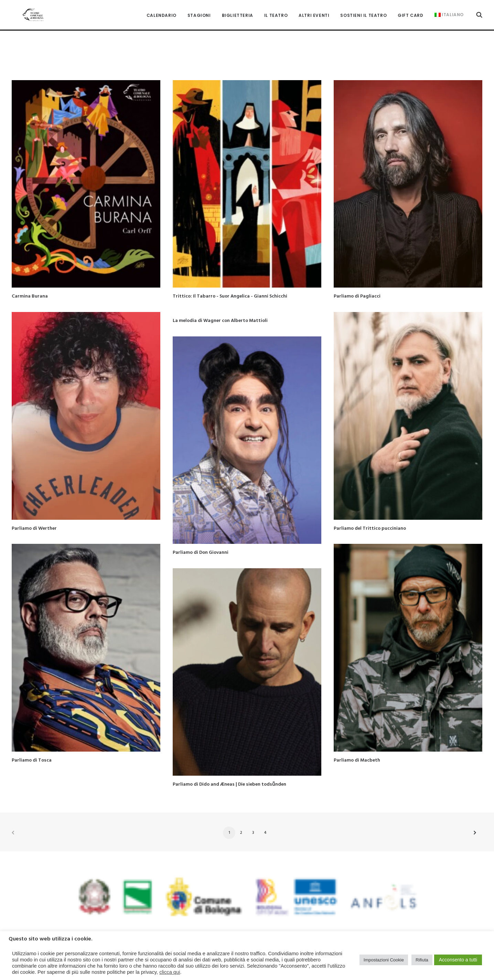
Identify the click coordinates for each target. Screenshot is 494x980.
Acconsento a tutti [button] (458, 960)
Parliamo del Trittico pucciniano (370, 517)
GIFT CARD (410, 10)
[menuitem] (162, 10)
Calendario (162, 10)
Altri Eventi (314, 10)
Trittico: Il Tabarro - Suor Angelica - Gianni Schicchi (230, 285)
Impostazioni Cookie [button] (384, 960)
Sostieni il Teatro (363, 10)
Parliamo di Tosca (32, 749)
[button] (479, 9)
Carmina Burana (30, 285)
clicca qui (170, 972)
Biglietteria (238, 10)
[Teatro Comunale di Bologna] (25, 9)
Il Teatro (276, 10)
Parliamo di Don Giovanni (201, 541)
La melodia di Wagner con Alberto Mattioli (220, 309)
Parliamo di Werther (34, 517)
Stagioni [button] (199, 10)
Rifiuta (422, 960)
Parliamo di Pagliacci (357, 285)
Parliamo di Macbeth (357, 749)
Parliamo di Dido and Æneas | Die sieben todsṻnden (229, 773)
